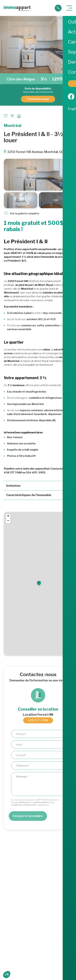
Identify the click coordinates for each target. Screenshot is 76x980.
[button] (39, 583)
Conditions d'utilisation (24, 805)
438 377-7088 (38, 720)
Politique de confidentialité (33, 802)
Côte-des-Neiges (21, 79)
